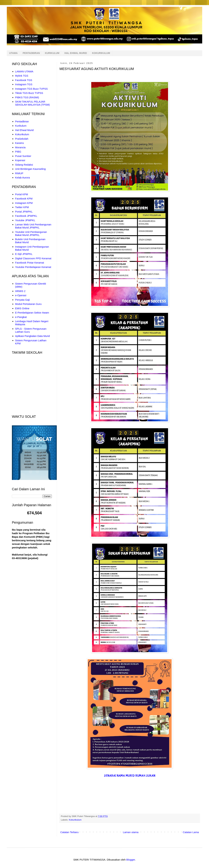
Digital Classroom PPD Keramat (33, 258)
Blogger (131, 860)
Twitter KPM (22, 207)
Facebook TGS (24, 80)
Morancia (20, 147)
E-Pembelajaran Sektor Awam (32, 313)
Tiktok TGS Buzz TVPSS (29, 93)
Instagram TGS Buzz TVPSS (31, 89)
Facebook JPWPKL (26, 216)
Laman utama (131, 832)
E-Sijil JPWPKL (24, 254)
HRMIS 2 (20, 291)
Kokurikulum (75, 820)
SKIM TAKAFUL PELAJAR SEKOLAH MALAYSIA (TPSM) (32, 103)
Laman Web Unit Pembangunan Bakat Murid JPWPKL (33, 226)
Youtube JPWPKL (25, 220)
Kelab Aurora (23, 178)
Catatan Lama (191, 832)
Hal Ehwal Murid (24, 130)
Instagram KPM (24, 203)
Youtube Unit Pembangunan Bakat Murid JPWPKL (31, 233)
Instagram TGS (24, 84)
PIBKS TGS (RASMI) (27, 97)
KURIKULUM (52, 53)
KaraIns (20, 143)
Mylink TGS (22, 76)
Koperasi (20, 160)
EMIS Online (22, 308)
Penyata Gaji (22, 300)
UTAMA (13, 53)
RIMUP (19, 173)
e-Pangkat (21, 317)
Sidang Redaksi (24, 165)
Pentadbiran (22, 121)
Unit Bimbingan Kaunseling (30, 169)
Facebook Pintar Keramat (30, 263)
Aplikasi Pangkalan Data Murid (32, 336)
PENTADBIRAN (31, 53)
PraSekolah (22, 139)
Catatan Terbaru (69, 832)
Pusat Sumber (23, 156)
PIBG (18, 152)
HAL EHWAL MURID (76, 53)
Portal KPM (22, 194)
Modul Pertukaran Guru (28, 304)
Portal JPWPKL (24, 212)
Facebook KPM (24, 199)
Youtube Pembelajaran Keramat (33, 267)
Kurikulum (21, 126)
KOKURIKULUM (101, 53)
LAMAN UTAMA (24, 71)
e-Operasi (21, 295)
